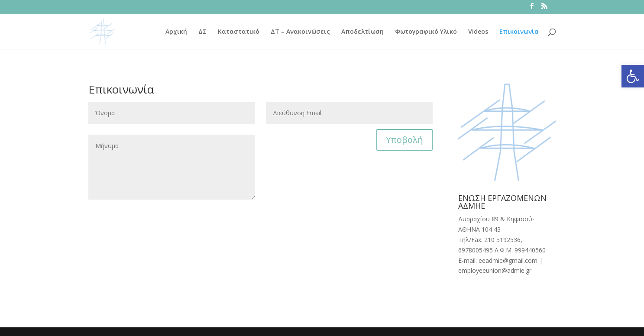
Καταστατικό (239, 32)
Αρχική (176, 32)
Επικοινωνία (519, 32)
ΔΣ (202, 32)
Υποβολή (405, 140)
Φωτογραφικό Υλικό (426, 32)
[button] (633, 76)
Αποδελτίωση (362, 32)
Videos (478, 32)
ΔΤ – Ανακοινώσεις (300, 32)
